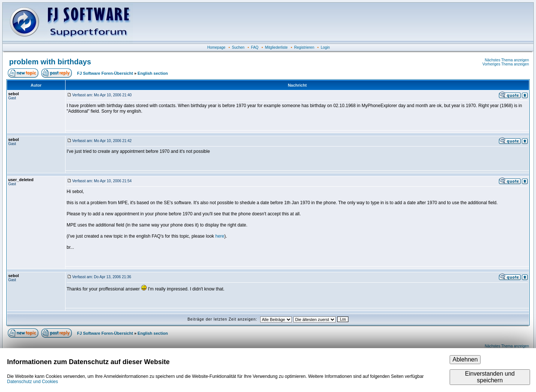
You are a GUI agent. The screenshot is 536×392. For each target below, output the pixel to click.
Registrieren (304, 47)
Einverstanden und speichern (490, 377)
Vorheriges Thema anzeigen (506, 64)
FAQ (255, 47)
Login (325, 47)
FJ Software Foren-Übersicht (105, 73)
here (220, 236)
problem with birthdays (50, 62)
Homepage (216, 47)
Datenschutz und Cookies (33, 382)
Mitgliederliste (276, 47)
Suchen (238, 47)
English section (153, 73)
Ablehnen (465, 359)
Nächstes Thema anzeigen (507, 60)
